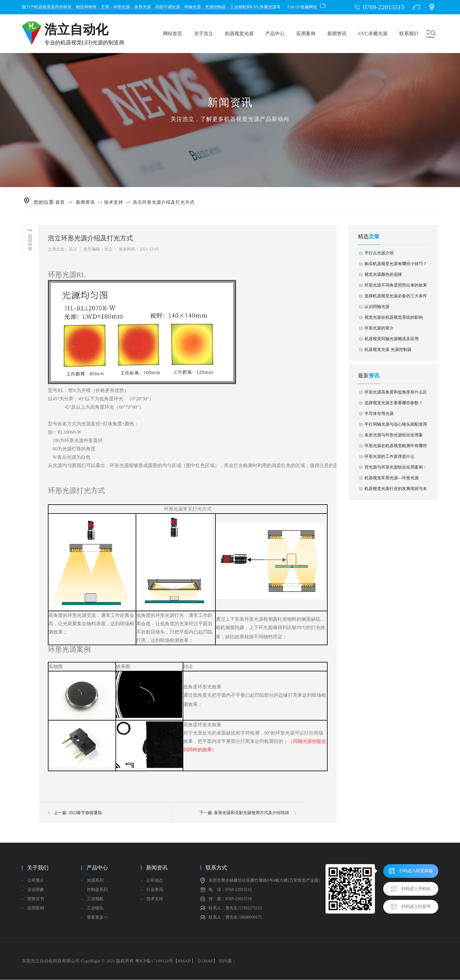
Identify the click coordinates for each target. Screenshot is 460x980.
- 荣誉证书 (33, 899)
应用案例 (306, 34)
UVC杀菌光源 (373, 34)
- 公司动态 (152, 880)
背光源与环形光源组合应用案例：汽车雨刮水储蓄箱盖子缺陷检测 (396, 469)
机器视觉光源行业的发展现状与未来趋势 (396, 490)
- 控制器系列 (94, 890)
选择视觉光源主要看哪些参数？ (394, 403)
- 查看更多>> (95, 917)
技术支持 (114, 202)
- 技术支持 (152, 899)
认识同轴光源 (377, 307)
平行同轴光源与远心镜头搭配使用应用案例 (396, 426)
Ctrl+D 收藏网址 (307, 7)
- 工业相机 (92, 899)
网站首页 (173, 34)
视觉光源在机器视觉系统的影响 (394, 317)
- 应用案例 (33, 908)
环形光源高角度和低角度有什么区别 (396, 394)
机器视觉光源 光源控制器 (388, 350)
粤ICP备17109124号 (154, 961)
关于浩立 (204, 34)
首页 (60, 202)
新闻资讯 (337, 34)
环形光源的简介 (379, 328)
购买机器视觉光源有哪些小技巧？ (396, 264)
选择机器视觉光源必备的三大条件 (396, 296)
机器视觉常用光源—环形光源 (392, 478)
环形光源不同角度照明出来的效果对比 (396, 287)
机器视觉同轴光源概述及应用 (392, 339)
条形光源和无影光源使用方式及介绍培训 (251, 813)
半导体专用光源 (379, 414)
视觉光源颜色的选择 (383, 274)
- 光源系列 (92, 880)
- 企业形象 (33, 890)
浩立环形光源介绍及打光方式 (164, 202)
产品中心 (275, 34)
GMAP (207, 961)
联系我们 (409, 34)
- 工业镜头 (92, 908)
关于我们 (38, 868)
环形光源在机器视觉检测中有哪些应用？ (396, 447)
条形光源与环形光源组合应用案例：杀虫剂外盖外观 (394, 437)
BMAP (184, 961)
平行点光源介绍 (379, 253)
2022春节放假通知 (85, 813)
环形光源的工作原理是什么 (389, 456)
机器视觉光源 (239, 34)
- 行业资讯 (152, 890)
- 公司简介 (33, 880)
